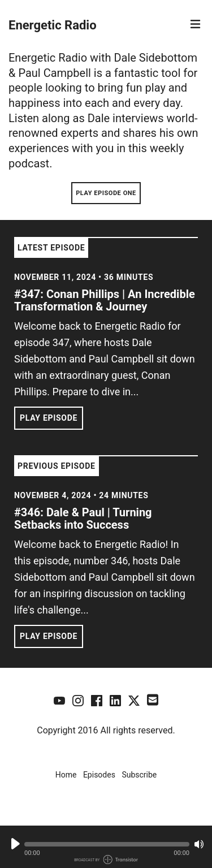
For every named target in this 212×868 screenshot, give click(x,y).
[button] (107, 844)
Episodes (99, 775)
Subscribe (139, 775)
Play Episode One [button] (106, 193)
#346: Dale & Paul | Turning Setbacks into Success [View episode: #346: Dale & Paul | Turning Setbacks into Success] (83, 519)
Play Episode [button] (49, 418)
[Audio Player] (106, 847)
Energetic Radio (53, 25)
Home (66, 775)
